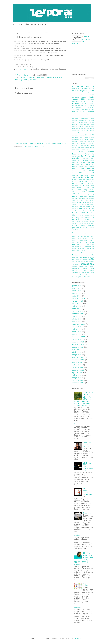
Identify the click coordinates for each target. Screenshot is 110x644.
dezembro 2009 (78, 357)
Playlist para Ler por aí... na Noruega (88, 492)
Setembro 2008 (81, 259)
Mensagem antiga (60, 143)
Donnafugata (89, 139)
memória (75, 205)
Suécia (74, 267)
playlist (75, 230)
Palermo (75, 226)
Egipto (74, 141)
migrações (91, 205)
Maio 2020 (76, 200)
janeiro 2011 (78, 339)
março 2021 (77, 293)
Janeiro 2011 (89, 173)
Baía (86, 116)
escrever (76, 146)
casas (75, 124)
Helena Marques (87, 163)
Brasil (91, 120)
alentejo (76, 101)
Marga (87, 37)
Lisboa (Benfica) (80, 196)
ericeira (83, 144)
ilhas (74, 169)
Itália (91, 171)
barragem (75, 118)
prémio (86, 240)
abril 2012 (77, 319)
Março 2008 (85, 200)
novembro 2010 (78, 345)
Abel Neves (90, 93)
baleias (91, 116)
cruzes (82, 135)
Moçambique (76, 207)
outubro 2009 (78, 362)
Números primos (86, 584)
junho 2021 (77, 286)
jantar (75, 177)
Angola (92, 106)
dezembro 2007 (78, 383)
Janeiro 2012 (78, 175)
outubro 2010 (78, 347)
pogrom (92, 230)
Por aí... (76, 234)
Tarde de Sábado (87, 267)
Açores (91, 95)
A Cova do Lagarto (28, 78)
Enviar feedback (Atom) (35, 147)
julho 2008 (77, 375)
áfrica (83, 97)
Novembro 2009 (79, 213)
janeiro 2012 (78, 327)
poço (81, 230)
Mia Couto (82, 205)
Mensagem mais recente (25, 143)
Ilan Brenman (89, 167)
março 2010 (77, 355)
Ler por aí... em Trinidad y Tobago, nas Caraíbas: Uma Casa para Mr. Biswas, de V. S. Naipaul (84, 558)
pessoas (91, 226)
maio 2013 (76, 309)
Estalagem (40, 78)
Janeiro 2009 (77, 173)
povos (84, 238)
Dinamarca (76, 139)
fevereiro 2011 (79, 337)
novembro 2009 (78, 360)
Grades (77, 535)
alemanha (91, 99)
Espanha (83, 146)
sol (73, 261)
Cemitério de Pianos (86, 127)
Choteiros (87, 513)
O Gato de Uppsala (81, 217)
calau (79, 122)
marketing (91, 202)
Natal (92, 211)
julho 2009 (84, 186)
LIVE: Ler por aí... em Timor (87, 445)
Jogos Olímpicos (88, 179)
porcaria (84, 234)
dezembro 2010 (78, 342)
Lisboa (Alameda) (22, 80)
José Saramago (87, 184)
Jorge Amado (78, 181)
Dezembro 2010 (89, 137)
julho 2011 (77, 329)
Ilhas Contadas (87, 169)
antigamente (77, 108)
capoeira (84, 122)
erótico (91, 144)
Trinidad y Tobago (79, 273)
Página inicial (44, 143)
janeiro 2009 (78, 368)
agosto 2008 (77, 373)
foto (92, 154)
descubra (90, 135)
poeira (86, 230)
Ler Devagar (83, 190)
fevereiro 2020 (79, 299)
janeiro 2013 (78, 311)
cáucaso (75, 127)
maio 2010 (76, 350)
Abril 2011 (83, 95)
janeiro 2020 (78, 301)
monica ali (90, 207)
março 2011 (77, 334)
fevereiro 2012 (79, 324)
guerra (92, 160)
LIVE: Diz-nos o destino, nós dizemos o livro (88, 467)
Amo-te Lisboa (78, 106)
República (76, 251)
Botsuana (83, 120)
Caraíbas (91, 122)
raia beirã (89, 243)
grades (85, 160)
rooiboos (75, 253)
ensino (80, 141)
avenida (91, 112)
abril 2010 (77, 352)
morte (74, 209)
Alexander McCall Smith (83, 103)
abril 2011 (77, 332)
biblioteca (84, 118)
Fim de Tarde (83, 154)
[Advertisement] (83, 59)
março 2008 (77, 378)
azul (81, 116)
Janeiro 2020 (89, 175)
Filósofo (78, 607)
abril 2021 (77, 291)
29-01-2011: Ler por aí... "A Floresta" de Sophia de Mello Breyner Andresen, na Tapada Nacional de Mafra (84, 399)
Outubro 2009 (89, 224)
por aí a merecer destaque (83, 232)
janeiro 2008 (78, 380)
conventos (76, 131)
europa (74, 148)
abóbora (75, 95)
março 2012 (77, 322)
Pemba (83, 226)
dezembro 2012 (78, 314)
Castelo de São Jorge (86, 125)
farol (92, 148)
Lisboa (82, 192)
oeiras (92, 222)
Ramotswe (76, 244)
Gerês (79, 160)
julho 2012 (77, 316)
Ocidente (85, 222)
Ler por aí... (23, 69)
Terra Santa (88, 271)
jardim (80, 179)
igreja (81, 167)
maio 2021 (76, 288)
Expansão (78, 424)
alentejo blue (88, 101)
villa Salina (87, 277)
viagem (78, 277)
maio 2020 (76, 296)
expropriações (83, 148)
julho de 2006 (83, 188)
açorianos (76, 97)
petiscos (76, 228)
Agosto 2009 (79, 99)
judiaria (75, 186)
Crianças (82, 133)
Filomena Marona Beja (54, 78)
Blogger (78, 639)
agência (91, 97)
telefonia (76, 269)
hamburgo (75, 163)
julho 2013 (77, 306)
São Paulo (85, 255)
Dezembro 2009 (77, 137)
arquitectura (86, 110)
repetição (91, 249)
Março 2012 (81, 202)
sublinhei (34, 80)
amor (86, 106)
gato (92, 158)
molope (83, 207)
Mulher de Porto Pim (85, 209)
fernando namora (79, 150)
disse (82, 139)
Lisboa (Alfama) (88, 194)
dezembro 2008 (78, 370)
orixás (81, 224)
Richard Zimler (88, 251)
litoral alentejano (86, 198)
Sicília (91, 259)
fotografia (76, 156)
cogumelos (82, 129)
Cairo (74, 122)
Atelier (83, 112)
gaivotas (86, 158)
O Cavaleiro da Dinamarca (85, 215)
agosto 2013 (77, 304)
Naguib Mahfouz (79, 211)
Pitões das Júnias (87, 228)
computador (90, 129)
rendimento (82, 249)
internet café (79, 171)
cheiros (75, 129)
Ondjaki (75, 224)
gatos (74, 160)
